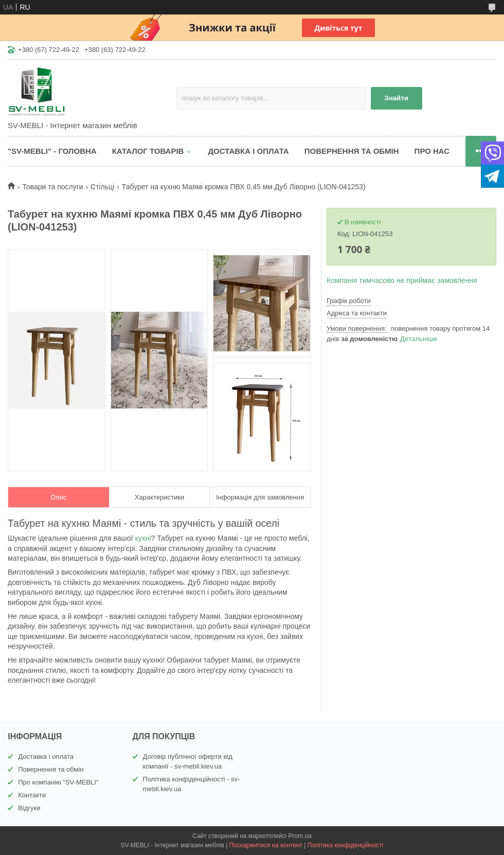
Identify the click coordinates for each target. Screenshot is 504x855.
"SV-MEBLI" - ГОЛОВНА (52, 151)
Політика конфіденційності (346, 845)
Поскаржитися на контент (266, 845)
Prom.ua (300, 836)
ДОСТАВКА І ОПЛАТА (248, 151)
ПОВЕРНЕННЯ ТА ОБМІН (352, 151)
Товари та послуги (52, 187)
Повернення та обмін (51, 769)
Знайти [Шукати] (396, 98)
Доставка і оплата (46, 756)
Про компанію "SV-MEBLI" (58, 782)
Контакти (32, 795)
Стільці (102, 187)
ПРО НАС (432, 151)
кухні (143, 538)
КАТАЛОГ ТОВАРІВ (148, 151)
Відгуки (29, 808)
